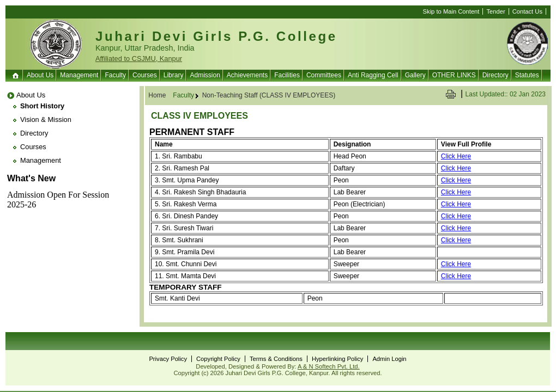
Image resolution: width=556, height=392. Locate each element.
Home (17, 75)
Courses (145, 75)
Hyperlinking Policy (338, 359)
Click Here (456, 156)
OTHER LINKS (454, 75)
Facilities (287, 75)
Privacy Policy (168, 359)
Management (79, 75)
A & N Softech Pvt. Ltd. (329, 366)
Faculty (115, 75)
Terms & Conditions (276, 359)
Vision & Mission (46, 120)
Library (174, 75)
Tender (495, 11)
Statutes (527, 75)
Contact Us (527, 11)
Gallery (415, 75)
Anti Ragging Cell (373, 75)
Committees (324, 75)
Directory (495, 75)
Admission (205, 75)
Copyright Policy (218, 359)
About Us (40, 75)
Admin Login (389, 359)
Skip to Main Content (451, 11)
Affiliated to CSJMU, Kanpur (139, 59)
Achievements (247, 75)
